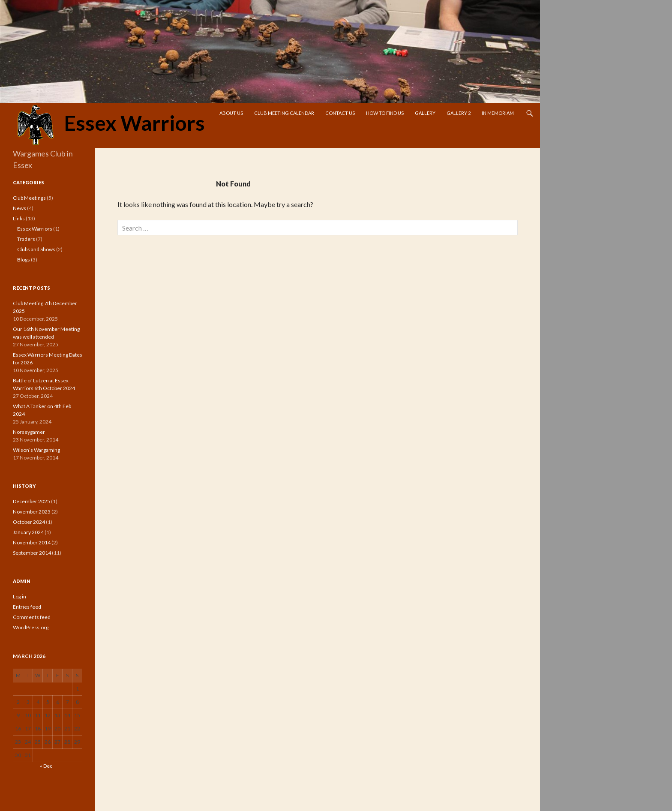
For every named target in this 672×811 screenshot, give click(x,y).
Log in (19, 596)
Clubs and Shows (36, 249)
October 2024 (29, 522)
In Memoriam (498, 113)
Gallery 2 (459, 113)
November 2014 (32, 542)
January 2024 (28, 532)
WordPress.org (31, 627)
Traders (26, 239)
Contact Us (340, 113)
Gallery (425, 113)
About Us (231, 113)
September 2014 (32, 553)
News (19, 208)
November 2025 (32, 512)
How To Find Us (385, 113)
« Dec (46, 766)
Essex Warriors (109, 125)
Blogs (24, 260)
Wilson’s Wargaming (36, 450)
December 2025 (31, 501)
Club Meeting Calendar (284, 113)
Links (19, 218)
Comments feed (32, 617)
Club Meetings (29, 198)
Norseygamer (29, 432)
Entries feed (27, 607)
